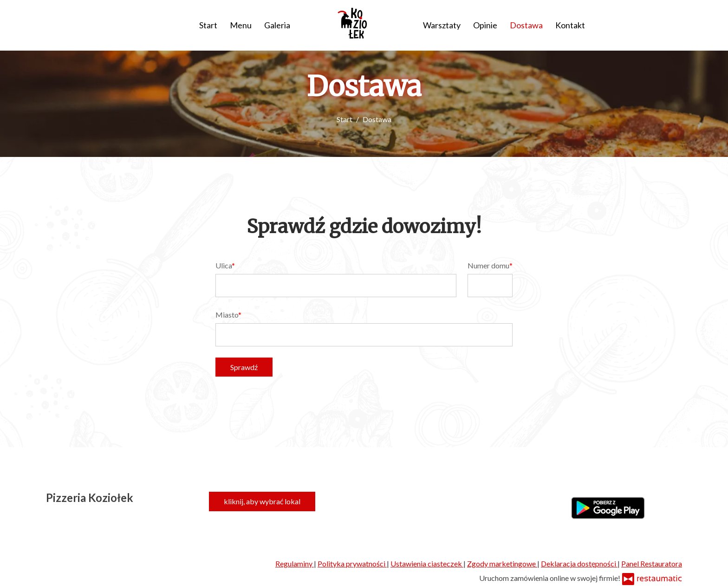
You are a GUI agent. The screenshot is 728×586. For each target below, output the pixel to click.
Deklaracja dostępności (579, 563)
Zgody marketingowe (502, 563)
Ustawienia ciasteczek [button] (427, 563)
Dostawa (526, 25)
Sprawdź (244, 367)
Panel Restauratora (652, 563)
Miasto (227, 315)
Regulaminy (295, 563)
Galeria (277, 25)
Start (208, 25)
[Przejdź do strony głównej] (357, 23)
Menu (241, 25)
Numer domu (488, 265)
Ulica (224, 265)
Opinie (485, 25)
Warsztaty (442, 25)
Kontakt (570, 25)
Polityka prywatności (352, 563)
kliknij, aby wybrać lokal (262, 501)
